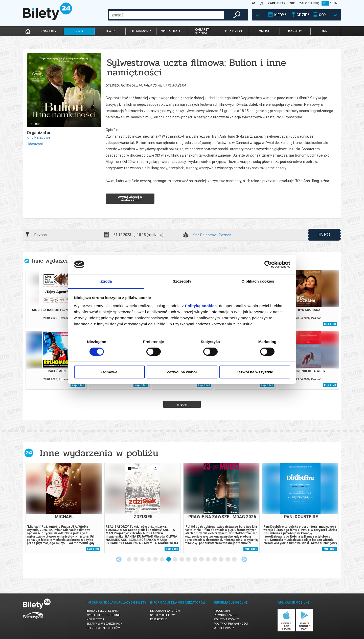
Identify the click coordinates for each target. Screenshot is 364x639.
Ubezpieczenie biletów (103, 628)
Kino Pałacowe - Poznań (212, 235)
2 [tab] (136, 560)
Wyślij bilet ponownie (103, 615)
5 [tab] (156, 560)
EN (335, 3)
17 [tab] (235, 560)
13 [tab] (208, 560)
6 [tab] (162, 560)
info (324, 235)
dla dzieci (234, 31)
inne (326, 31)
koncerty (49, 31)
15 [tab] (221, 560)
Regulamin (222, 611)
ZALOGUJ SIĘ (309, 3)
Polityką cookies (201, 306)
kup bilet (330, 324)
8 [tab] (175, 560)
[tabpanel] (64, 508)
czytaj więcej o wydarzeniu (130, 199)
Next (244, 559)
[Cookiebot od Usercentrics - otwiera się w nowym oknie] (268, 264)
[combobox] (166, 15)
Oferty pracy (224, 628)
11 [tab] (195, 560)
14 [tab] (215, 560)
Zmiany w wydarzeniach (105, 624)
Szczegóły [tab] (182, 281)
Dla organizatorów (165, 611)
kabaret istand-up (203, 31)
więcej (182, 404)
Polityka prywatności (231, 624)
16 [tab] (228, 560)
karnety (295, 31)
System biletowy (163, 615)
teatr (110, 31)
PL (325, 3)
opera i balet (172, 31)
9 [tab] (182, 560)
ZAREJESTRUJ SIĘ (281, 3)
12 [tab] (202, 560)
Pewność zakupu (227, 615)
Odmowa (109, 372)
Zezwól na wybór (182, 372)
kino (79, 31)
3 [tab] (143, 560)
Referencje (158, 619)
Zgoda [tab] (106, 281)
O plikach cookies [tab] (258, 281)
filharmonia (141, 31)
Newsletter (95, 619)
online (264, 31)
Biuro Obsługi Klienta (103, 611)
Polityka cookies (227, 619)
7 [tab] (169, 560)
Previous (119, 559)
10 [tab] (189, 560)
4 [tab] (149, 560)
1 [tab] (129, 560)
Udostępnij (35, 144)
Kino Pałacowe (39, 137)
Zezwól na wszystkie (255, 372)
